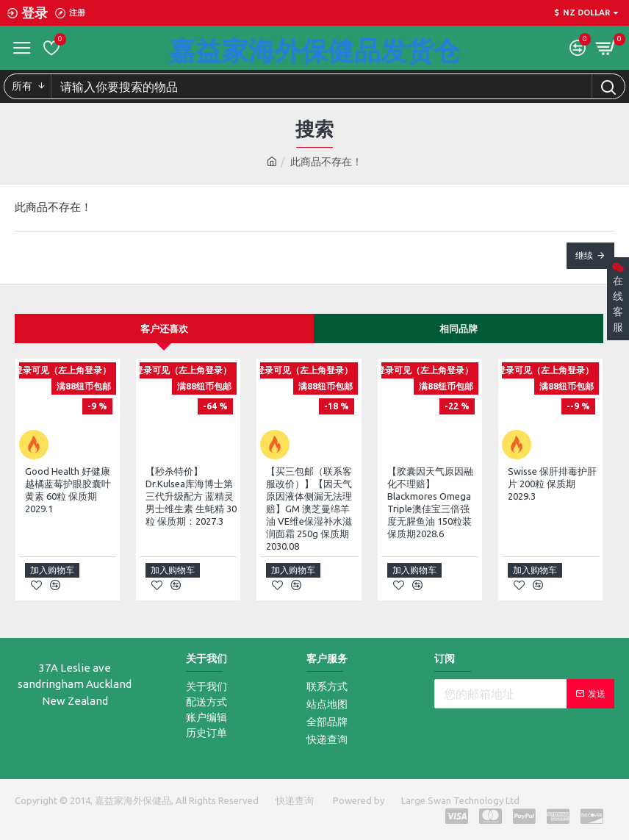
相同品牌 (459, 329)
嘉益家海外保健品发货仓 (314, 50)
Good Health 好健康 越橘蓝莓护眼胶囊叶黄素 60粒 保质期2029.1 (68, 490)
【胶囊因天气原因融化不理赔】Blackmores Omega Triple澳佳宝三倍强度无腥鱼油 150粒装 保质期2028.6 (430, 502)
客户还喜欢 (164, 329)
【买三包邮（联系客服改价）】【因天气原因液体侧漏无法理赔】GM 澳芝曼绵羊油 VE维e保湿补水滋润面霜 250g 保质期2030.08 (309, 508)
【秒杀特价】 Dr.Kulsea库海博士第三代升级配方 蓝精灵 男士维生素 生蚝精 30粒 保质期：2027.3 (191, 496)
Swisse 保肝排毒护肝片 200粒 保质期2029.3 (552, 484)
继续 (584, 255)
